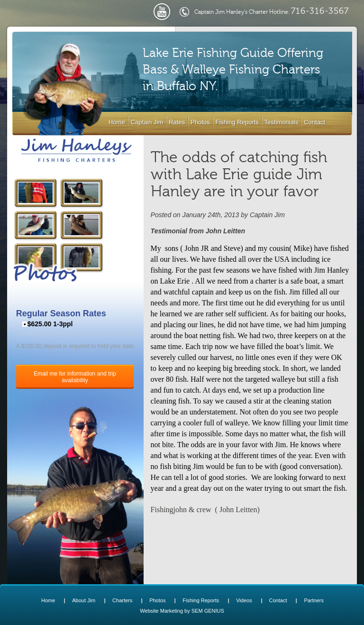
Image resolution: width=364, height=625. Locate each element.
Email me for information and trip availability (75, 377)
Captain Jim (147, 122)
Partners (314, 600)
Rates (177, 122)
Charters (122, 600)
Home (117, 122)
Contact (314, 122)
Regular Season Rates (61, 313)
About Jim (84, 600)
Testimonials (282, 122)
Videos (244, 600)
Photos (200, 122)
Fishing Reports (237, 122)
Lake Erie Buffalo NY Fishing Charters (76, 151)
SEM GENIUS (208, 611)
